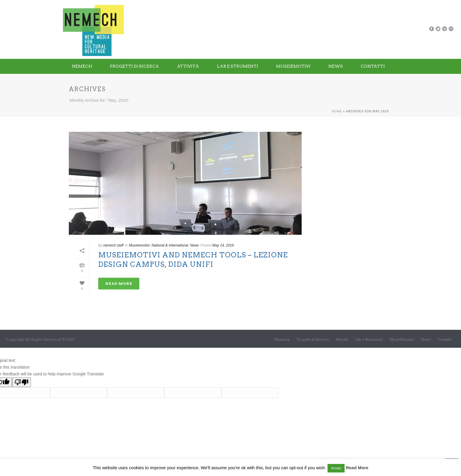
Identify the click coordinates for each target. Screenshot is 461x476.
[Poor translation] (21, 382)
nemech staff (113, 245)
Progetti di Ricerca (135, 66)
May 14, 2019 (223, 245)
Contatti (373, 66)
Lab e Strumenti (238, 66)
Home (337, 111)
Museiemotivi (139, 245)
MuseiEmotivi (293, 66)
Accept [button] (336, 468)
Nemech (82, 66)
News (336, 66)
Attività (188, 66)
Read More (357, 468)
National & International (170, 245)
